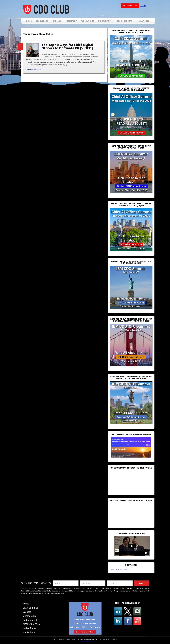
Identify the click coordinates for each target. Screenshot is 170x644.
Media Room (143, 21)
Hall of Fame (29, 628)
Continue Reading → (34, 69)
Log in (143, 6)
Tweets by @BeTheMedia (120, 569)
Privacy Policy (113, 591)
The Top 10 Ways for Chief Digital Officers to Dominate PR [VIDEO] (67, 46)
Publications (87, 21)
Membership (71, 21)
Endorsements (105, 21)
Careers (57, 21)
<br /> (130, 481)
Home (29, 21)
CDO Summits (42, 21)
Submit (141, 583)
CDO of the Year (124, 21)
